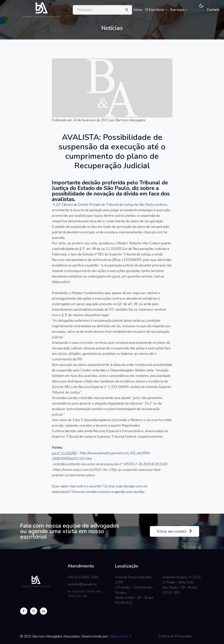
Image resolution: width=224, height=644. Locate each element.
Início (138, 10)
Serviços (179, 10)
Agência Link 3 (120, 636)
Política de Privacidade (175, 636)
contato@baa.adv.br (82, 584)
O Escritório (157, 10)
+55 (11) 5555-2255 (83, 577)
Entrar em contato (174, 531)
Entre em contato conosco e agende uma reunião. (108, 492)
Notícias (198, 10)
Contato (214, 10)
